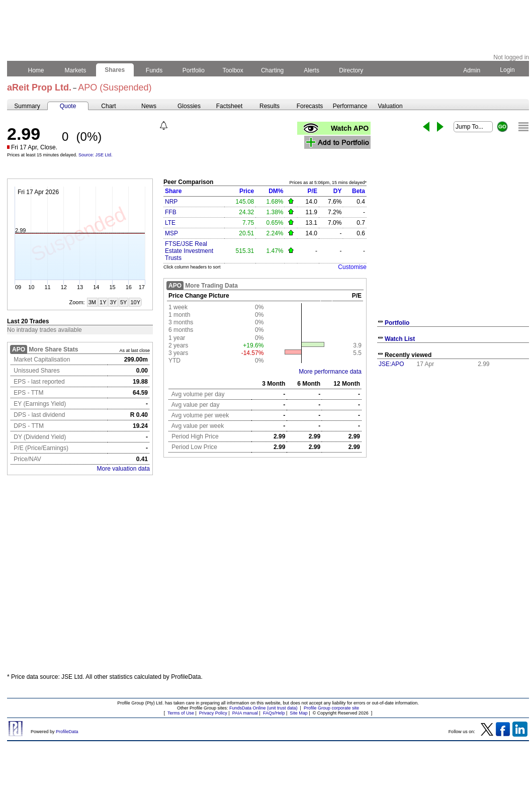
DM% (276, 191)
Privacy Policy (213, 713)
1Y (103, 302)
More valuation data (123, 469)
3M (92, 302)
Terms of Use (181, 713)
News (149, 106)
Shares (115, 70)
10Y (135, 302)
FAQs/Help (274, 713)
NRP (171, 202)
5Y (123, 302)
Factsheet (230, 106)
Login (507, 70)
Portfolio (194, 70)
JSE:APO (391, 364)
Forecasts (310, 106)
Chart (108, 106)
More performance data (330, 372)
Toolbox (233, 70)
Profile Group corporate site (331, 708)
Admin (472, 70)
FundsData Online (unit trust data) (263, 708)
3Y (113, 302)
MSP (171, 233)
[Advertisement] (453, 447)
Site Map (299, 713)
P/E (313, 191)
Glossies (189, 106)
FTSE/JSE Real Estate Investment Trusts (189, 251)
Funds (154, 70)
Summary (27, 106)
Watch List (400, 339)
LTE (170, 223)
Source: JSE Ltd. (96, 155)
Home (36, 70)
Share (173, 191)
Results (270, 106)
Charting (273, 70)
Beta (359, 191)
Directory (351, 70)
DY (338, 191)
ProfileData (67, 732)
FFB (171, 212)
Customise (352, 267)
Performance (350, 106)
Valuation (390, 106)
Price (247, 191)
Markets (75, 70)
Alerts (312, 70)
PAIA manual (245, 713)
